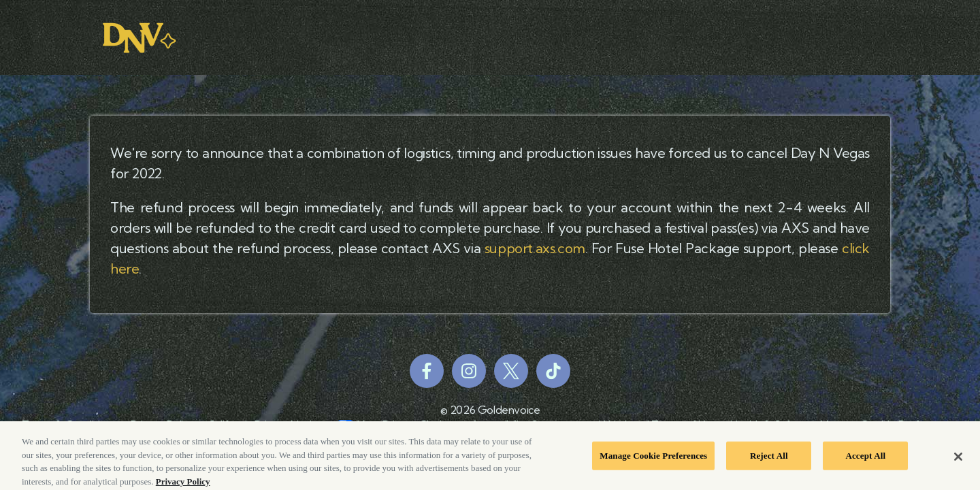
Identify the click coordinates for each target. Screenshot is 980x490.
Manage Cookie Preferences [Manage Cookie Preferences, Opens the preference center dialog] (653, 458)
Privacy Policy (183, 484)
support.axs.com (535, 248)
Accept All (865, 458)
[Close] (958, 459)
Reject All (769, 458)
